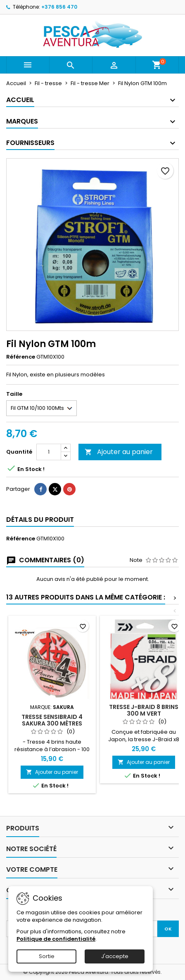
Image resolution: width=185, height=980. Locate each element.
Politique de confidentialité (56, 939)
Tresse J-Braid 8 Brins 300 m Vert (144, 710)
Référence (21, 357)
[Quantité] (49, 452)
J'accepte (115, 956)
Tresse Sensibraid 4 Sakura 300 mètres (52, 720)
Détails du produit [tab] (40, 520)
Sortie (47, 956)
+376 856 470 (59, 7)
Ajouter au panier (119, 452)
